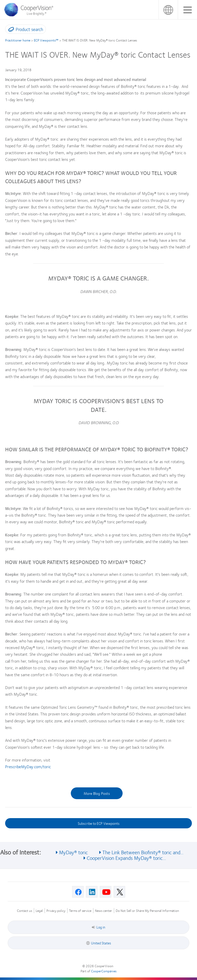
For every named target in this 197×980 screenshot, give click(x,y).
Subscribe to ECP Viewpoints (99, 823)
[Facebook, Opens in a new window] (78, 892)
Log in (98, 927)
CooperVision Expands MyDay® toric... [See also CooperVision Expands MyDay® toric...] (126, 858)
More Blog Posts (97, 793)
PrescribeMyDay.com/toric (28, 767)
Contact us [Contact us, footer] (24, 911)
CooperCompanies (104, 971)
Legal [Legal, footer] (39, 911)
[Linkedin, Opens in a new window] (92, 892)
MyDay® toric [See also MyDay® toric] (73, 852)
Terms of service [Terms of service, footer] (80, 911)
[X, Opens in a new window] (119, 892)
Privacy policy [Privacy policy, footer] (56, 911)
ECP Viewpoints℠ (46, 40)
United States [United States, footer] (101, 943)
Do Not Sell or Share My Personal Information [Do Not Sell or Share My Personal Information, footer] (147, 911)
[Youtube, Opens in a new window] (106, 892)
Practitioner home (18, 40)
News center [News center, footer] (104, 911)
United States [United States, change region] (168, 10)
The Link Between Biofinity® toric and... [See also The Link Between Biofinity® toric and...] (143, 852)
